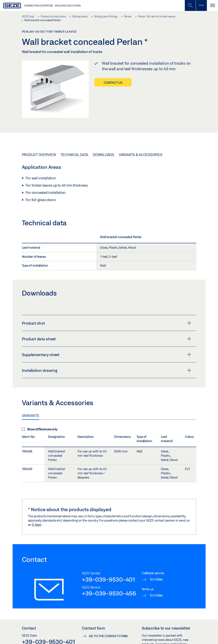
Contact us (113, 83)
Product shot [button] (107, 323)
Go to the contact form (108, 636)
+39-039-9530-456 (109, 593)
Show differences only (40, 429)
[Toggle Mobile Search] (190, 5)
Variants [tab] (31, 416)
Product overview (39, 155)
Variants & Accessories (141, 155)
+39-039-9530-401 (108, 579)
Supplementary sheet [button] (107, 355)
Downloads (103, 155)
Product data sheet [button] (107, 339)
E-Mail (37, 525)
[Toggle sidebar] (201, 5)
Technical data (74, 155)
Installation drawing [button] (107, 370)
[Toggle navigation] (212, 5)
